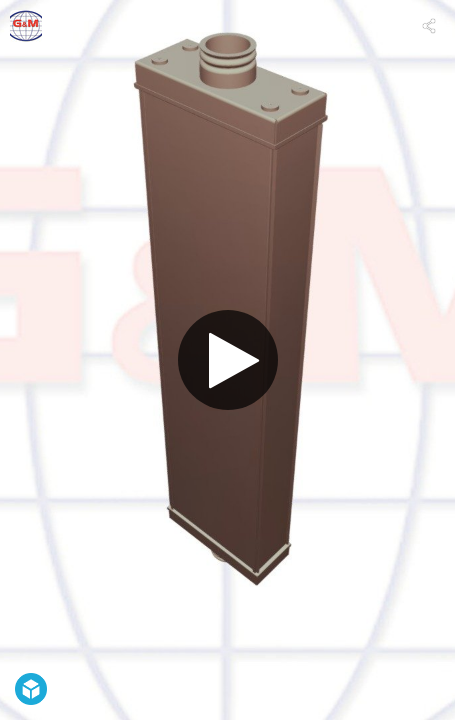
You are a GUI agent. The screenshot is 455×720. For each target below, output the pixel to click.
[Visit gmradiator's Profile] (26, 26)
